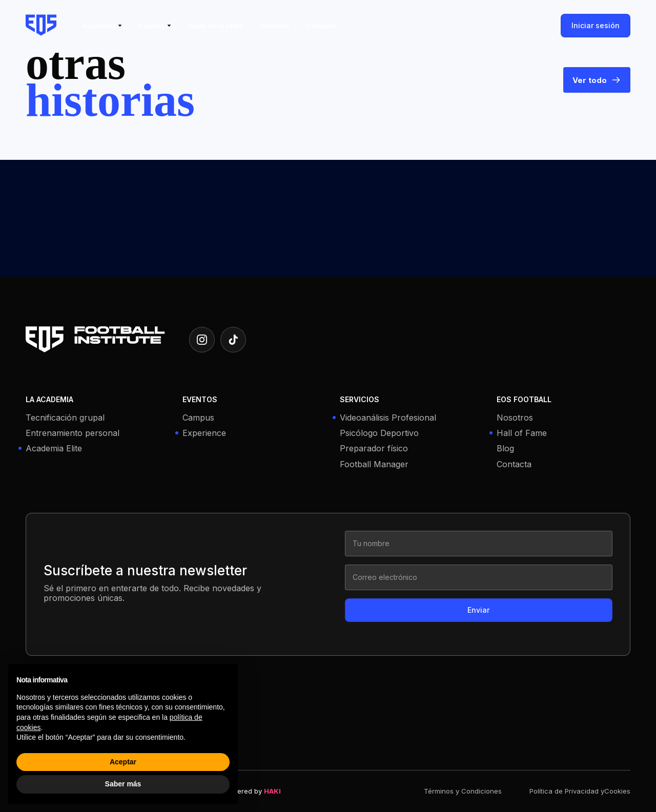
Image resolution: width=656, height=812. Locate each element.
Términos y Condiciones (463, 791)
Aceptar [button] (123, 762)
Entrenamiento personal (73, 433)
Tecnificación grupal (65, 418)
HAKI (272, 791)
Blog (505, 449)
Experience (204, 433)
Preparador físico (374, 449)
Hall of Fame (522, 433)
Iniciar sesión (596, 25)
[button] (102, 26)
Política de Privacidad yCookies (580, 791)
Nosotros (515, 418)
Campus (198, 418)
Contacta (514, 464)
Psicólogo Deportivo (379, 433)
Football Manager (374, 464)
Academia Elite (54, 449)
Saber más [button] (123, 784)
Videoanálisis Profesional (388, 418)
